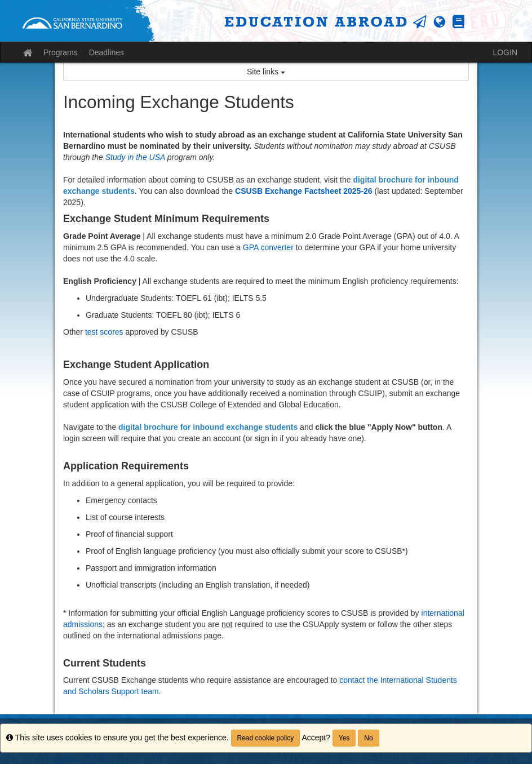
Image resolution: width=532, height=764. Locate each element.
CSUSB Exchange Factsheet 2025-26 (304, 191)
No (368, 738)
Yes (344, 738)
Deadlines (107, 52)
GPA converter (268, 247)
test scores (104, 332)
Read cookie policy (266, 738)
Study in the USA (135, 157)
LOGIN (505, 52)
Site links (266, 72)
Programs (61, 52)
